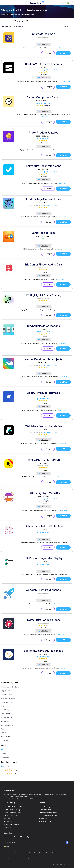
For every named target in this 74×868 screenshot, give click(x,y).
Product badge (6, 714)
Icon (3, 706)
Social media (5, 737)
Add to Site (63, 482)
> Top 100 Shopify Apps (12, 813)
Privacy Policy (39, 853)
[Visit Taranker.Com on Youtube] (65, 865)
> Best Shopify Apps (11, 816)
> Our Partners (44, 818)
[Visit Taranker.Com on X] (57, 865)
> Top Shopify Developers (48, 816)
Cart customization (8, 725)
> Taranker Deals (45, 810)
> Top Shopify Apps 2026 (13, 807)
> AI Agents (8, 827)
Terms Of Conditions (52, 853)
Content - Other (7, 695)
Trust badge (5, 710)
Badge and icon (6, 702)
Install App (63, 53)
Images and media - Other (10, 687)
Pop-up (4, 729)
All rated (6, 766)
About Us (28, 853)
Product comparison (8, 698)
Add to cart (5, 721)
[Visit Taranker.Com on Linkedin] (61, 865)
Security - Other (7, 717)
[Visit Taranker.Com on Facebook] (53, 865)
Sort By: (54, 26)
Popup (3, 733)
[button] (69, 3)
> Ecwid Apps (8, 821)
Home (3, 21)
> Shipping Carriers (45, 821)
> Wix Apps (8, 818)
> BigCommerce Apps (11, 824)
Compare (48, 53)
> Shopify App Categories (48, 813)
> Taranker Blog (44, 807)
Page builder (5, 691)
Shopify (10, 21)
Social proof (5, 740)
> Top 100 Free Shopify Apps (14, 810)
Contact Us (19, 853)
